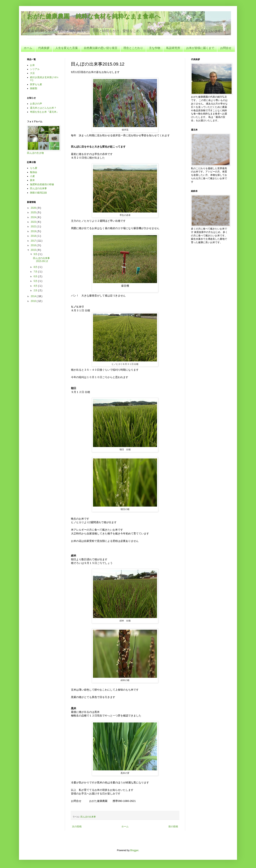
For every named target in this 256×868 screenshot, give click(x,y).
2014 (34, 296)
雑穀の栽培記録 (38, 193)
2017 (34, 241)
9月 (36, 254)
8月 (36, 267)
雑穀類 (34, 88)
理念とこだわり (133, 48)
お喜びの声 (36, 104)
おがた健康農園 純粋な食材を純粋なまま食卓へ (94, 16)
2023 (34, 222)
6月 (36, 276)
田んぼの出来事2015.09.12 (41, 260)
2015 (34, 250)
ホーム (28, 48)
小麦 (32, 176)
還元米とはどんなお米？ (43, 108)
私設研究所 (173, 48)
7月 (36, 272)
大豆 (32, 73)
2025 (34, 212)
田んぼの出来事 (88, 817)
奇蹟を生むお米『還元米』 (44, 112)
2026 (34, 208)
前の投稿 (173, 827)
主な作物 (155, 48)
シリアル (35, 69)
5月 (36, 281)
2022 (34, 227)
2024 (34, 217)
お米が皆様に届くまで (200, 48)
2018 (34, 236)
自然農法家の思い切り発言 (101, 48)
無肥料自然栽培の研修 (42, 184)
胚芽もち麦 (36, 84)
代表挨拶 (44, 48)
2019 (34, 231)
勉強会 (34, 172)
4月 (36, 286)
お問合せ (226, 48)
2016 (34, 245)
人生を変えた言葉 (67, 48)
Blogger (134, 850)
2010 (34, 301)
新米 (32, 180)
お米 (32, 65)
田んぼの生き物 (35, 153)
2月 (36, 290)
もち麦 (34, 168)
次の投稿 (77, 827)
